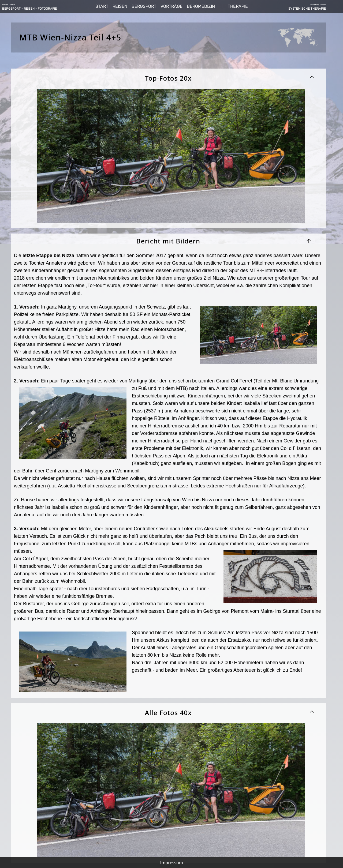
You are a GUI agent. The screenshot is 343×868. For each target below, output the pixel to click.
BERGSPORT (144, 6)
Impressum (171, 863)
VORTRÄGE (171, 6)
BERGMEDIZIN (201, 6)
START (102, 6)
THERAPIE (238, 6)
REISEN (120, 6)
